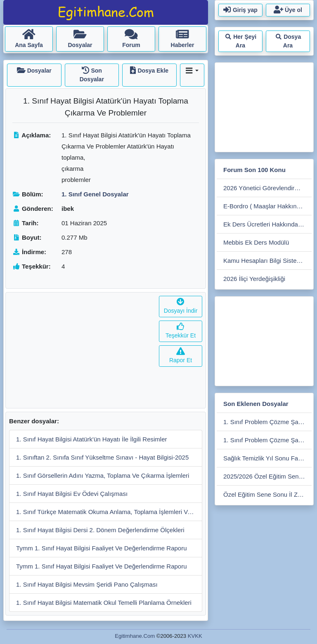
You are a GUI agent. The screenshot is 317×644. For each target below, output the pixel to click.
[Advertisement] (81, 350)
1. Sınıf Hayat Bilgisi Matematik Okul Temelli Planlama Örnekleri (104, 603)
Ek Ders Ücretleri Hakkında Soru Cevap (267, 224)
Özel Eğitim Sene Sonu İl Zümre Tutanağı (267, 494)
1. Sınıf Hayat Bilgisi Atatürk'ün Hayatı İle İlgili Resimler (92, 439)
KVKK (195, 636)
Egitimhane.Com (135, 636)
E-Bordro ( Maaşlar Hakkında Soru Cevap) (267, 206)
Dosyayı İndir (181, 306)
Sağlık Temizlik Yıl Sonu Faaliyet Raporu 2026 (267, 458)
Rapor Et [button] (181, 356)
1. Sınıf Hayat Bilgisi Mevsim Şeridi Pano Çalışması (87, 584)
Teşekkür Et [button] (181, 331)
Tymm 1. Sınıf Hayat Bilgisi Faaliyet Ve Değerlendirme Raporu (102, 548)
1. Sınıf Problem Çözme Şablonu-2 (267, 422)
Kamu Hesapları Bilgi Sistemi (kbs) (267, 261)
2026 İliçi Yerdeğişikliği (254, 279)
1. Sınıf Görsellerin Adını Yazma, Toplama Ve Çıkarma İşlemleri (103, 475)
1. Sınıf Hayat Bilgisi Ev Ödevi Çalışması (72, 494)
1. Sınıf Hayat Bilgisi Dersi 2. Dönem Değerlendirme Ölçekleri (100, 530)
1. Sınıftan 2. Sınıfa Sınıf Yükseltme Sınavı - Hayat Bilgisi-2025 (102, 457)
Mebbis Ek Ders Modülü (256, 242)
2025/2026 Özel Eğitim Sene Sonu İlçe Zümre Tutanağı (267, 476)
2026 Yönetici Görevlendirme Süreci (267, 188)
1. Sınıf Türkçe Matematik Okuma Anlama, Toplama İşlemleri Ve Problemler (109, 512)
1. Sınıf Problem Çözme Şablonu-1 (267, 440)
